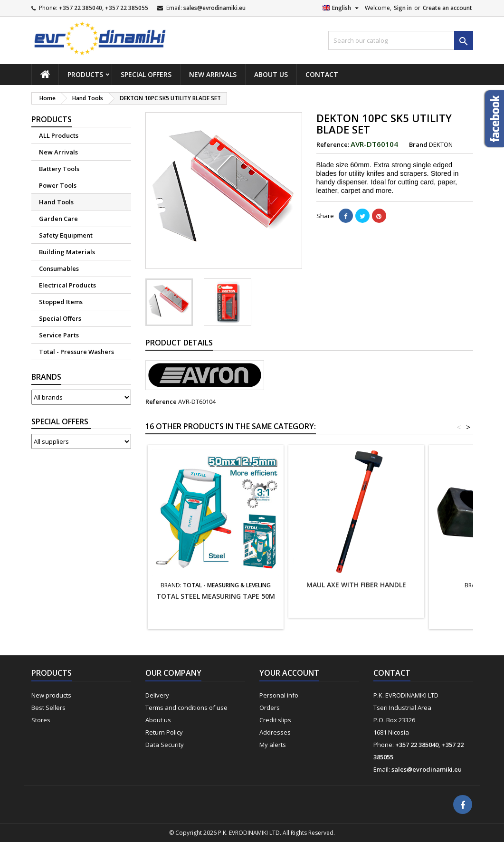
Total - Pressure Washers (76, 352)
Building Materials (67, 252)
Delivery (157, 695)
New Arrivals (213, 74)
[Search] (401, 40)
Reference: (333, 144)
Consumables (59, 268)
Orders (270, 708)
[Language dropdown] (342, 8)
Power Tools (58, 185)
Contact (322, 74)
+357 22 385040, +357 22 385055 (104, 8)
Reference (161, 402)
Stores (41, 720)
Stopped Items (61, 302)
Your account (289, 673)
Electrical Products (67, 285)
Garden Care (58, 219)
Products (85, 74)
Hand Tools (56, 202)
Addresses (275, 732)
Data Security (165, 745)
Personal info (279, 695)
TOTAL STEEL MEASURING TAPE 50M (216, 596)
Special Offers (146, 74)
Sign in (403, 8)
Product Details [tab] (179, 343)
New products (51, 695)
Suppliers (61, 422)
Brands (46, 377)
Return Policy (164, 732)
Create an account (447, 8)
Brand (418, 144)
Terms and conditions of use (186, 708)
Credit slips (275, 720)
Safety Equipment (66, 235)
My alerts (273, 745)
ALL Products (59, 135)
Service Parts (59, 335)
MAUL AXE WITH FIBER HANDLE (356, 585)
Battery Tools (59, 169)
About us (271, 74)
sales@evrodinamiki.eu (214, 8)
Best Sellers (48, 708)
